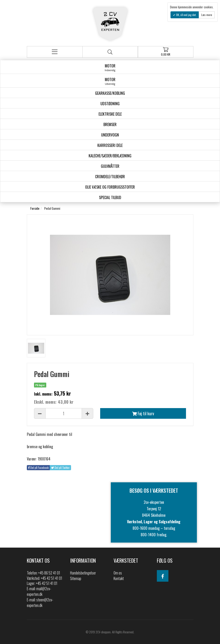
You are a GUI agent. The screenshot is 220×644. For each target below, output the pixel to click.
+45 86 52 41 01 (49, 573)
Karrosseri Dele (110, 145)
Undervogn (110, 135)
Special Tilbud (110, 197)
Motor (110, 67)
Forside (35, 208)
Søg (110, 52)
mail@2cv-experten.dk (39, 591)
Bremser (110, 124)
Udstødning (110, 104)
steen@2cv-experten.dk (40, 603)
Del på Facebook (38, 468)
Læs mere (207, 15)
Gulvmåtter (110, 166)
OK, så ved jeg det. (186, 15)
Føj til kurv (143, 413)
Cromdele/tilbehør (110, 177)
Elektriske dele (110, 114)
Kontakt (119, 578)
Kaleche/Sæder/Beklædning (110, 156)
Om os (118, 573)
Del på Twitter (60, 468)
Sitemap (76, 578)
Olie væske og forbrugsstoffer (110, 187)
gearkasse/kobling (110, 93)
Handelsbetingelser (83, 573)
